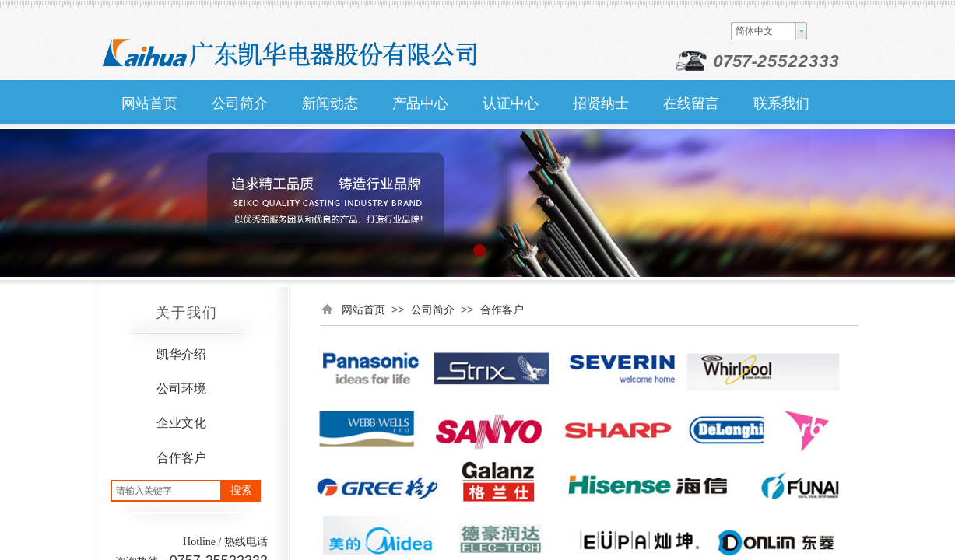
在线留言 (691, 103)
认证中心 (511, 103)
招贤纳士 (601, 103)
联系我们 (781, 103)
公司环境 (181, 388)
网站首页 (363, 310)
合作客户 (181, 458)
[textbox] (166, 491)
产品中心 (420, 103)
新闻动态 (330, 103)
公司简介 (433, 310)
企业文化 (181, 423)
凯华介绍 (181, 354)
